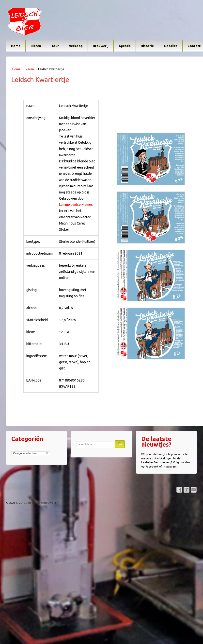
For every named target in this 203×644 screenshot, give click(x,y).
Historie (147, 46)
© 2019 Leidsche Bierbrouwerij (36, 503)
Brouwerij (101, 46)
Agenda (125, 46)
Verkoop (76, 46)
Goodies (171, 46)
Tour (55, 46)
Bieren (36, 46)
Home (16, 46)
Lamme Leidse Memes (76, 205)
